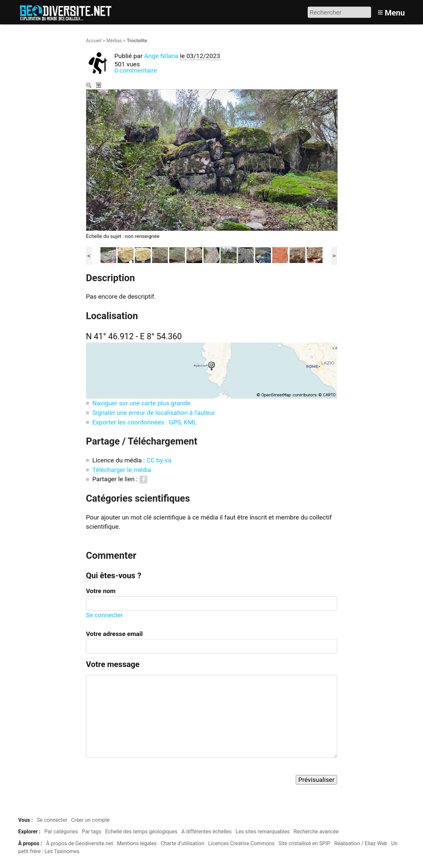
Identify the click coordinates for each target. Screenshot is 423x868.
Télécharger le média (99, 86)
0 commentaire (136, 70)
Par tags (92, 832)
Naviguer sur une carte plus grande (141, 403)
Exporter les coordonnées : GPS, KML (144, 422)
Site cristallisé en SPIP (305, 843)
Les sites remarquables (263, 832)
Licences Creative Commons (241, 843)
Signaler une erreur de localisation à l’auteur (154, 413)
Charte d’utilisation (182, 843)
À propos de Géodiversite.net (79, 843)
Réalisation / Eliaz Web (361, 843)
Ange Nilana (161, 56)
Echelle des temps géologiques (141, 832)
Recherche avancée (316, 832)
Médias (114, 41)
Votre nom (101, 591)
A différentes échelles (207, 832)
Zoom (89, 86)
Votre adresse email (114, 634)
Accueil (94, 41)
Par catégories (61, 832)
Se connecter (104, 615)
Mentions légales (137, 843)
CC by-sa (159, 460)
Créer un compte (90, 820)
